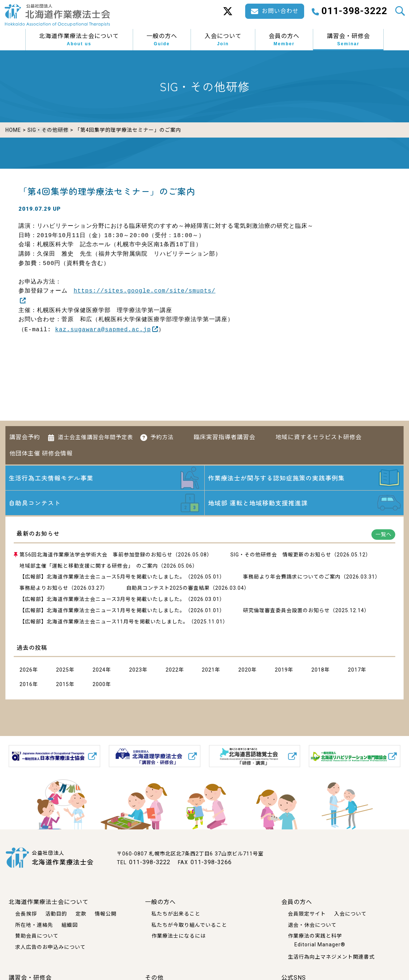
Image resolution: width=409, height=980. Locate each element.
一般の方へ (162, 40)
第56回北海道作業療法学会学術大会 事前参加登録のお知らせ (96, 555)
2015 (63, 685)
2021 (208, 670)
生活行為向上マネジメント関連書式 (331, 956)
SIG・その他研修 (48, 130)
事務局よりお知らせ (44, 588)
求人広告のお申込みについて (50, 947)
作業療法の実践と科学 (315, 936)
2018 (318, 670)
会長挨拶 (26, 913)
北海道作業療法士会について (79, 40)
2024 (99, 670)
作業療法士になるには (179, 936)
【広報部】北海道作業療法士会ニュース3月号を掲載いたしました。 (102, 600)
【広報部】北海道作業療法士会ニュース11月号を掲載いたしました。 (104, 622)
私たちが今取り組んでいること (189, 925)
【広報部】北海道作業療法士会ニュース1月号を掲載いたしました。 (102, 611)
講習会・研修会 (348, 40)
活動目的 (56, 913)
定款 (81, 913)
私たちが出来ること (176, 913)
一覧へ (384, 535)
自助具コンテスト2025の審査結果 (168, 588)
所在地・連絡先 (34, 925)
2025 (63, 670)
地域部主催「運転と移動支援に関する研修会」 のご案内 (89, 566)
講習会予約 (25, 435)
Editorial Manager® (320, 945)
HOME (13, 130)
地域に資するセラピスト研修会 (319, 435)
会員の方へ (284, 40)
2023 (136, 670)
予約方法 (162, 435)
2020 (245, 670)
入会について (223, 40)
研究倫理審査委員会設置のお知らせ (286, 611)
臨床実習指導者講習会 (225, 435)
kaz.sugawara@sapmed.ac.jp (103, 328)
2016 (26, 685)
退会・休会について (312, 925)
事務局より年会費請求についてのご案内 (292, 577)
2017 (354, 670)
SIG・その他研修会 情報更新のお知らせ (281, 555)
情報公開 (106, 913)
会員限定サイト (307, 913)
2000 (99, 685)
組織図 (70, 925)
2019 (281, 670)
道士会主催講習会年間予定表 (95, 435)
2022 (172, 670)
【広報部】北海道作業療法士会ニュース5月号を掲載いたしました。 (102, 577)
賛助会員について (37, 936)
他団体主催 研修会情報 (41, 451)
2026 (26, 670)
